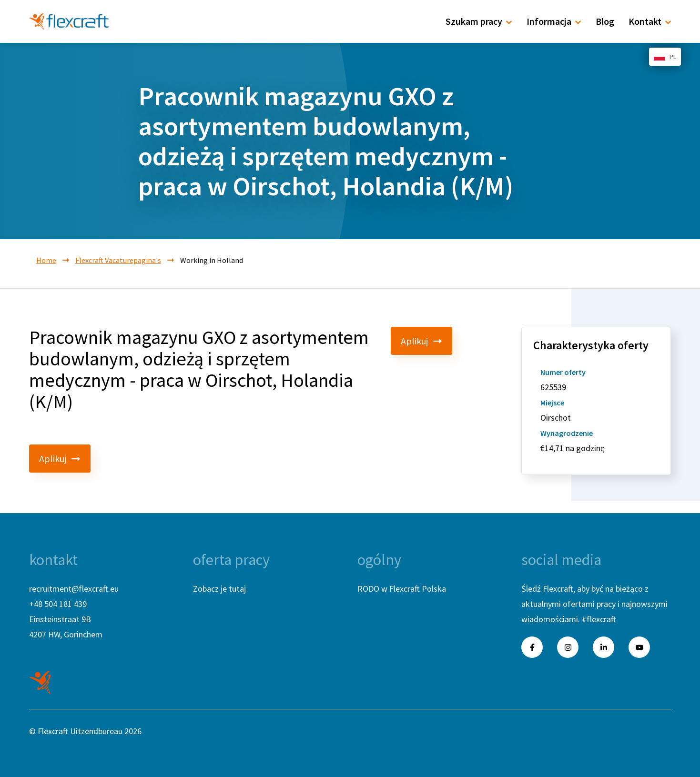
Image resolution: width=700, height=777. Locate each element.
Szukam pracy (479, 21)
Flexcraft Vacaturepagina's (118, 260)
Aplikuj (421, 341)
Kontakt (650, 21)
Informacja (554, 21)
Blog (605, 21)
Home (46, 260)
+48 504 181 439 (58, 604)
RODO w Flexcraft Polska (402, 589)
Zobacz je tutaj (219, 589)
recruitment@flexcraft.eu (74, 589)
